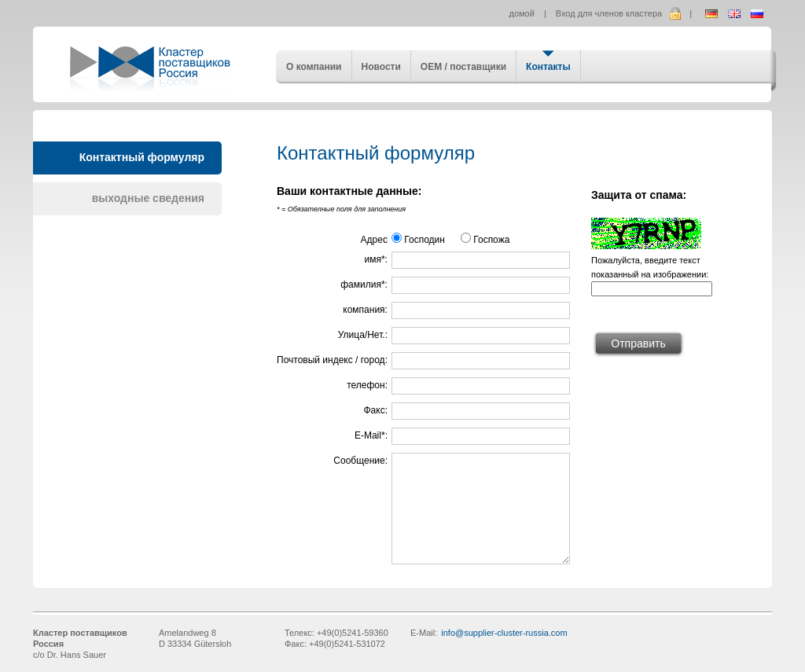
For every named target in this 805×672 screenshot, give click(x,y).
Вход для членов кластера (609, 13)
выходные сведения (148, 198)
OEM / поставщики (463, 67)
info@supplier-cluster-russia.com (504, 633)
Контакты (548, 67)
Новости (381, 67)
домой (522, 13)
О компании (314, 67)
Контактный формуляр (142, 157)
